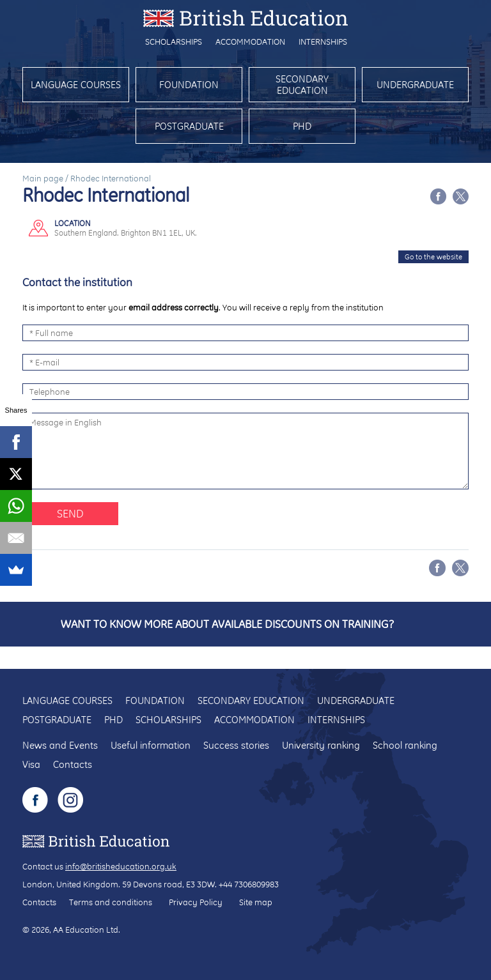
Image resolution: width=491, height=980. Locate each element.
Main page (43, 178)
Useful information (151, 745)
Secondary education (302, 85)
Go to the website (433, 257)
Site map (256, 902)
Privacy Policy (196, 902)
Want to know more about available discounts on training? (227, 624)
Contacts (73, 764)
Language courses (76, 85)
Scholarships (174, 42)
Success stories (236, 745)
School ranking (405, 745)
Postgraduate (189, 126)
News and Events (60, 745)
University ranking (321, 745)
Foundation (189, 85)
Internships (323, 42)
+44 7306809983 (249, 884)
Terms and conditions (111, 902)
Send (70, 513)
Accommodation (250, 42)
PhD (302, 126)
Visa (31, 764)
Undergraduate (415, 85)
